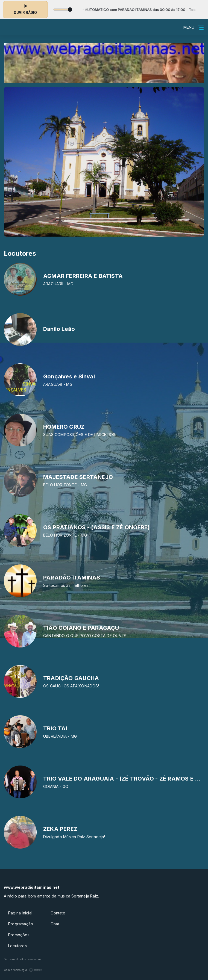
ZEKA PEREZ (60, 829)
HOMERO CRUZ (64, 427)
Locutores (17, 946)
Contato (58, 913)
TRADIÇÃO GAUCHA (71, 678)
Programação (21, 924)
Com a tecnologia (23, 970)
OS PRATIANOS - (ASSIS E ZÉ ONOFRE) (96, 527)
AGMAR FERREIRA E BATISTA (83, 276)
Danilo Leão (59, 329)
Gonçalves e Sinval (69, 376)
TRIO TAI (55, 728)
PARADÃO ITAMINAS (72, 578)
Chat (55, 924)
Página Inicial (20, 913)
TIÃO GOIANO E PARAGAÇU (81, 628)
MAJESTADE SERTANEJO (78, 477)
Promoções (19, 935)
